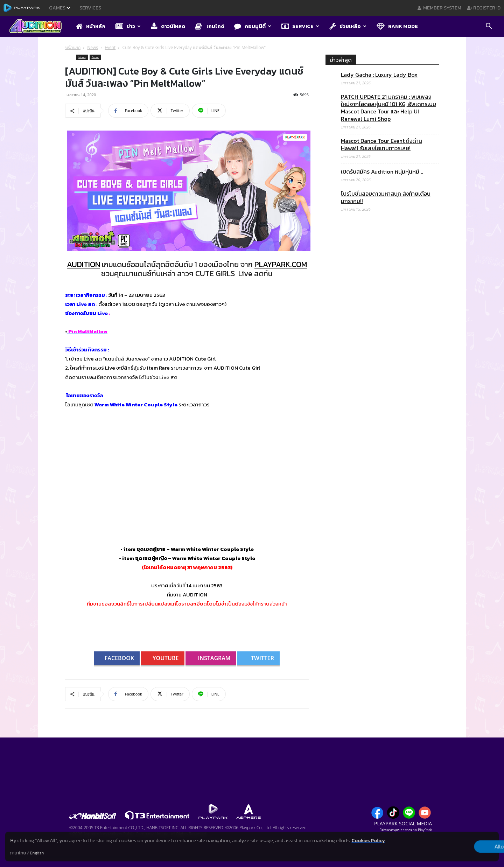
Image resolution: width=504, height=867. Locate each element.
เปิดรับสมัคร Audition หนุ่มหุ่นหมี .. (382, 172)
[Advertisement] (382, 504)
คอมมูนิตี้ (253, 26)
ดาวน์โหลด (168, 26)
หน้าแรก (73, 47)
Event (110, 47)
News (93, 47)
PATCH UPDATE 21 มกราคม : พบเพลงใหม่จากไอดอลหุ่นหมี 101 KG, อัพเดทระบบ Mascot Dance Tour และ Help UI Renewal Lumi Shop (388, 108)
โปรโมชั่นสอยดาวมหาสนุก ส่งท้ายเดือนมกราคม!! (386, 197)
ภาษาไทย (18, 853)
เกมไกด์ (210, 26)
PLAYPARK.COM (281, 264)
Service (300, 26)
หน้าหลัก (91, 26)
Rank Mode (397, 26)
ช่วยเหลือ (348, 26)
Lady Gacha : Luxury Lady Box (379, 75)
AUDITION (83, 264)
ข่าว (128, 26)
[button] (489, 27)
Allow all (462, 847)
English (37, 853)
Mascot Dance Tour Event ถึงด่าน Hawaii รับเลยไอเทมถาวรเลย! (381, 145)
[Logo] (39, 27)
